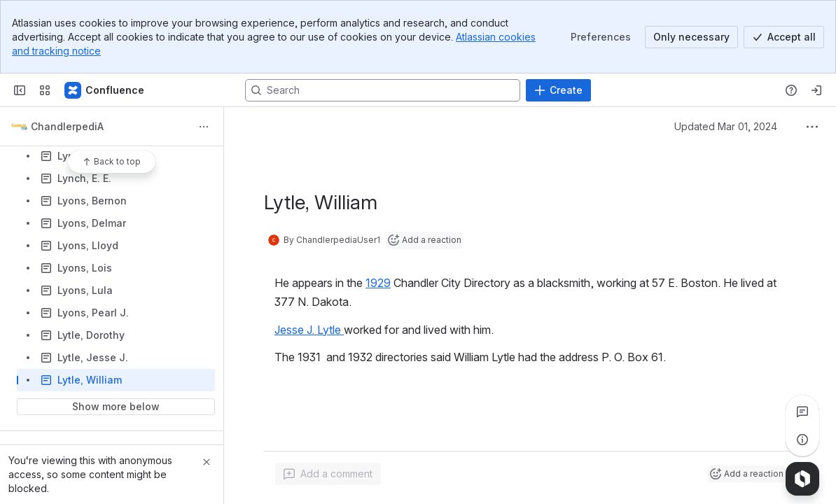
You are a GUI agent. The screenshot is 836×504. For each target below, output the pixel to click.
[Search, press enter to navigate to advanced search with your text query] (383, 90)
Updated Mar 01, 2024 (726, 126)
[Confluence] (105, 90)
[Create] (558, 90)
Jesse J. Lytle (309, 330)
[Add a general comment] (328, 474)
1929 (378, 283)
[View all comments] (802, 412)
